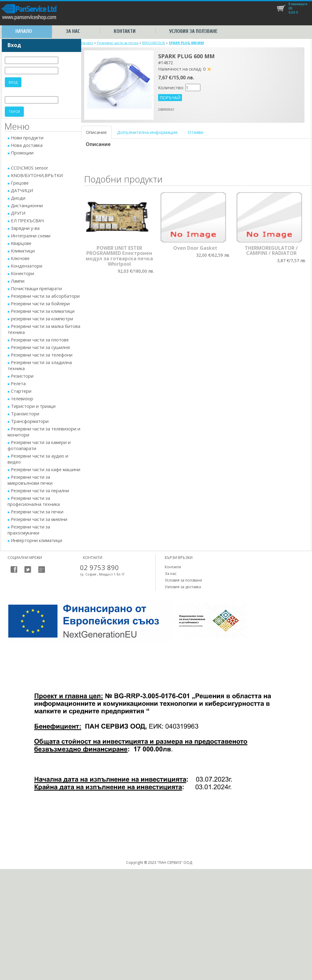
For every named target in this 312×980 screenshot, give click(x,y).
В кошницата (298, 4)
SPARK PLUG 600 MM (186, 43)
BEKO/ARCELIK (154, 43)
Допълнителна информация (147, 132)
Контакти (125, 31)
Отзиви (196, 132)
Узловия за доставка (183, 587)
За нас (73, 31)
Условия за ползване (193, 31)
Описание (96, 132)
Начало (24, 31)
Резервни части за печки (118, 43)
